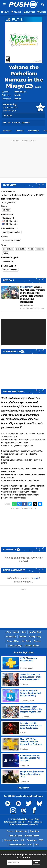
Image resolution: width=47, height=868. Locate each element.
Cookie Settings (15, 646)
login (36, 578)
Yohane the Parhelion (11, 241)
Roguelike (40, 249)
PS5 (5, 232)
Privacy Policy (35, 637)
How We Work (35, 632)
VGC (41, 840)
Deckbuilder (21, 249)
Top (8, 632)
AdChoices (38, 822)
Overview (7, 131)
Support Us (11, 637)
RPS (37, 845)
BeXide (18, 95)
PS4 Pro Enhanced (10, 270)
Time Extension (15, 836)
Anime (6, 253)
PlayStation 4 (20, 92)
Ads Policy (26, 641)
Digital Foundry (32, 836)
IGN (22, 840)
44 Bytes (29, 822)
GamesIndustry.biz (17, 845)
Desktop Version (32, 646)
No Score (8, 115)
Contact (22, 637)
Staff (24, 632)
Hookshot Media (21, 819)
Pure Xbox (34, 831)
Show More (23, 788)
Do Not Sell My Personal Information (23, 825)
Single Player (8, 249)
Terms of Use (13, 641)
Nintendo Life (21, 831)
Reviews (20, 131)
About (16, 632)
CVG (30, 845)
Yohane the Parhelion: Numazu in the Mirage (23, 77)
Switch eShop (15, 232)
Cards (31, 249)
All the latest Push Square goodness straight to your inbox (24, 856)
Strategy (6, 210)
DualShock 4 (8, 261)
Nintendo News (11, 840)
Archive (37, 641)
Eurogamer (32, 840)
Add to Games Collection (16, 123)
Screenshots (33, 131)
